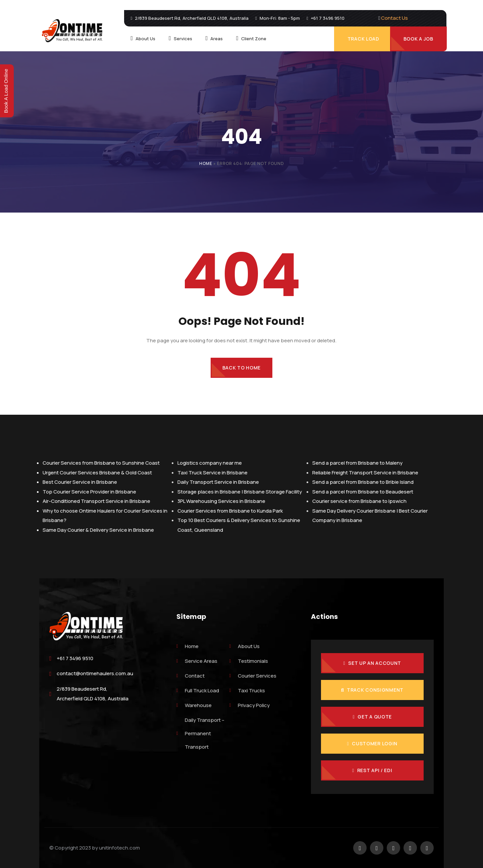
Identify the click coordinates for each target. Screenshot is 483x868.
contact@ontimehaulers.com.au (95, 673)
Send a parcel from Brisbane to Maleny (357, 463)
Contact (191, 676)
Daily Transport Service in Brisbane (218, 482)
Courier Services (253, 676)
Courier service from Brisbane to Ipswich (359, 501)
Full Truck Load (198, 690)
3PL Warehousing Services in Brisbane (221, 501)
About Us (245, 646)
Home (206, 163)
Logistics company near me (210, 463)
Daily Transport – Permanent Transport (200, 733)
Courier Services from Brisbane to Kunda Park (230, 511)
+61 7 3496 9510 (75, 658)
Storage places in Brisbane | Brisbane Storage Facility (240, 492)
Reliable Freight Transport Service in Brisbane (365, 473)
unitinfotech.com (119, 848)
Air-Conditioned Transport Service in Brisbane (96, 501)
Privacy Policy (250, 705)
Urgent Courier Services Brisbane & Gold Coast (97, 473)
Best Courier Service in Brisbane (80, 482)
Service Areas (197, 661)
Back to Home (241, 368)
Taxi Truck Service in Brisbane (212, 473)
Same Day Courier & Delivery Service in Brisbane (98, 530)
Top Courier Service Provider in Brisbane (89, 492)
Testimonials (249, 661)
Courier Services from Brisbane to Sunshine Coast (101, 463)
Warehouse (194, 705)
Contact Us (394, 18)
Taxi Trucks (247, 690)
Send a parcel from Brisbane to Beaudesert (363, 492)
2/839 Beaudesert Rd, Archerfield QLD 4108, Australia (93, 694)
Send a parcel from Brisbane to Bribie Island (363, 482)
